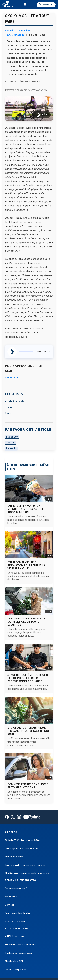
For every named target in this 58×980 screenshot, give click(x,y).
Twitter (11, 443)
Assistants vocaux (15, 921)
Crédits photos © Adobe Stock (22, 848)
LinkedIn (11, 448)
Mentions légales (14, 857)
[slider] (26, 352)
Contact (9, 905)
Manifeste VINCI (14, 961)
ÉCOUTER (46, 5)
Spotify (9, 413)
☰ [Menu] (25, 5)
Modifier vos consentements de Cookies (27, 873)
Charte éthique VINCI (16, 970)
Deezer (9, 407)
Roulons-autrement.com (18, 953)
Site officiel (12, 377)
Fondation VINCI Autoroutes (20, 945)
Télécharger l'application (18, 913)
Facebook (12, 437)
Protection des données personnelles (26, 865)
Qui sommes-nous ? (16, 888)
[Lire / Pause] (36, 115)
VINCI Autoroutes (15, 936)
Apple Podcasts (15, 401)
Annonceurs (12, 897)
